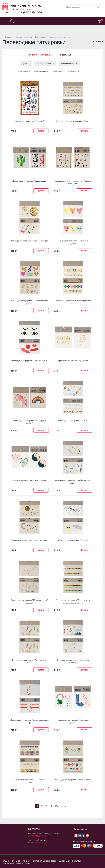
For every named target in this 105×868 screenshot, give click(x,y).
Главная (9, 37)
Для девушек (46, 55)
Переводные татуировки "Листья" (73, 420)
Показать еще (65, 55)
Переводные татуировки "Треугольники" (73, 780)
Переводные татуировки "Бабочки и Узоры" (29, 241)
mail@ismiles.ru (41, 842)
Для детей (32, 55)
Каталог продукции (24, 37)
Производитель (68, 63)
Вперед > (61, 806)
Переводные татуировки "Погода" (73, 540)
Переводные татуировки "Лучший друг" (29, 480)
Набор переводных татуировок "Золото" (73, 121)
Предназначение (44, 63)
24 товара (72, 71)
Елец (7, 13)
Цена (24, 63)
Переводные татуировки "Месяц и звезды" (29, 540)
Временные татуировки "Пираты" (29, 121)
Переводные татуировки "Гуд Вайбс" (73, 360)
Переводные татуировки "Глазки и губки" (29, 360)
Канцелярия (40, 37)
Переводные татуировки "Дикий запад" (29, 181)
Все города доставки (37, 836)
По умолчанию (39, 71)
